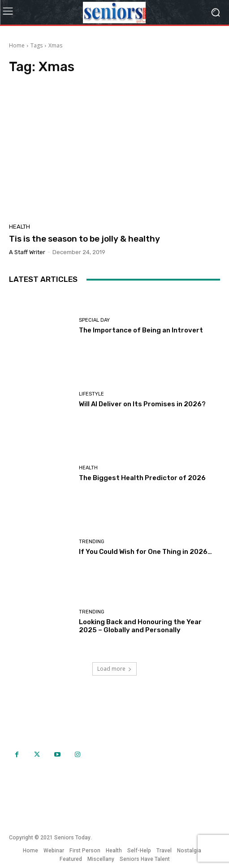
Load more (114, 669)
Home (17, 45)
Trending (92, 542)
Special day (94, 320)
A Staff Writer (27, 252)
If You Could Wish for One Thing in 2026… (145, 552)
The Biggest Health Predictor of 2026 (142, 478)
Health (19, 227)
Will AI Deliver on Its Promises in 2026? (142, 404)
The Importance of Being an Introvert (141, 330)
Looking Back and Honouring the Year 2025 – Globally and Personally (140, 626)
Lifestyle (91, 394)
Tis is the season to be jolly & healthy (84, 239)
